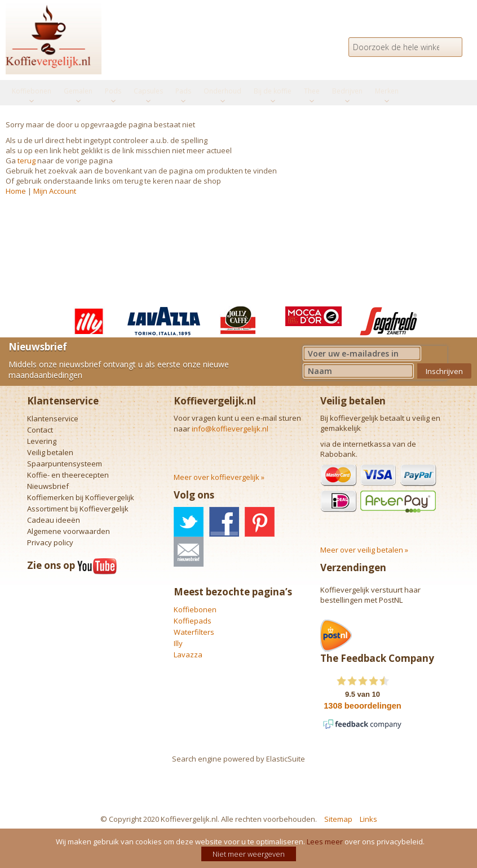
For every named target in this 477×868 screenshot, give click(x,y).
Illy (178, 643)
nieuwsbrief (189, 552)
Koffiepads (193, 621)
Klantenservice (53, 419)
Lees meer (325, 842)
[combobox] (405, 47)
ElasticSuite (286, 759)
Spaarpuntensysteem (65, 464)
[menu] (238, 93)
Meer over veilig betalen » (364, 550)
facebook (224, 522)
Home (16, 191)
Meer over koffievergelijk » (219, 477)
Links (368, 819)
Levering (42, 441)
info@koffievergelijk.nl (230, 429)
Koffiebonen (195, 609)
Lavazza (188, 655)
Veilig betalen (50, 452)
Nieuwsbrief (48, 486)
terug (26, 161)
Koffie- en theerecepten (68, 475)
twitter (189, 522)
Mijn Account (55, 191)
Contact (40, 430)
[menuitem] (32, 91)
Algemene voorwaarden (69, 531)
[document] (240, 848)
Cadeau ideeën (54, 520)
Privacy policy (50, 542)
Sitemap (338, 819)
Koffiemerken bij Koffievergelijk (81, 497)
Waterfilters (194, 632)
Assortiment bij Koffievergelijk (78, 509)
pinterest (260, 522)
